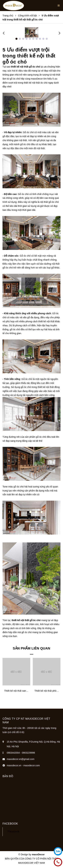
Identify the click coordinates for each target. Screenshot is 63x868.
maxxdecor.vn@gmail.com (20, 759)
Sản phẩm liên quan (32, 648)
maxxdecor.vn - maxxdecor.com (23, 765)
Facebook (14, 831)
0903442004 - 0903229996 (21, 753)
